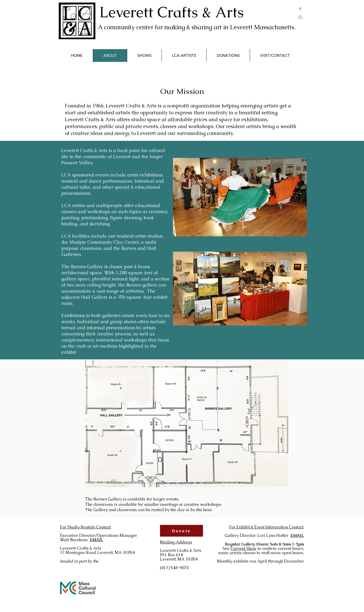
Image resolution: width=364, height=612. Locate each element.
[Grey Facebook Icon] (300, 9)
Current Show (243, 548)
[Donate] (181, 531)
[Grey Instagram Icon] (300, 17)
